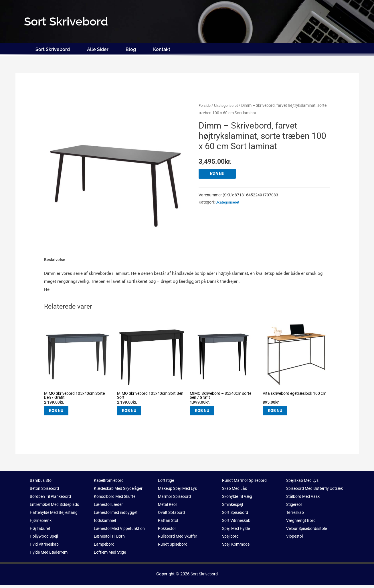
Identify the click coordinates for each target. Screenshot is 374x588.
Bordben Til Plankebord (52, 499)
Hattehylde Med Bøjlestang (56, 515)
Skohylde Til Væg (239, 499)
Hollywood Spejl (45, 539)
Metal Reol (168, 507)
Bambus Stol (42, 483)
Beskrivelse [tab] (56, 260)
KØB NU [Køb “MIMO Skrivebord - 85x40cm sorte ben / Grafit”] (209, 412)
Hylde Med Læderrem (50, 555)
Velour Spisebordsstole (309, 539)
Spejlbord (231, 539)
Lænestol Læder (109, 507)
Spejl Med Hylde (238, 531)
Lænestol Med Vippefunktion (121, 531)
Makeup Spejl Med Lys (179, 491)
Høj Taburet (41, 531)
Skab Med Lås (236, 491)
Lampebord (105, 547)
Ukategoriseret (228, 105)
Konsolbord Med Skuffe (116, 499)
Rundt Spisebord (174, 547)
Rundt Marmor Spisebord (246, 483)
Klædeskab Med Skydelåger (120, 491)
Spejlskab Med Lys (304, 483)
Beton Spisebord (45, 491)
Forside (205, 105)
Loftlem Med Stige (111, 555)
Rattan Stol (169, 523)
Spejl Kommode (237, 547)
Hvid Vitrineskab (45, 547)
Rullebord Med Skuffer (179, 539)
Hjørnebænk (41, 523)
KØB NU (218, 174)
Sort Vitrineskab (238, 523)
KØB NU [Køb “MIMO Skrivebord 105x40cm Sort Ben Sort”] (136, 412)
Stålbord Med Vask (304, 507)
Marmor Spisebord (176, 499)
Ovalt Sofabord (172, 515)
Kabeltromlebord (110, 483)
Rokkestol (168, 531)
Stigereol (295, 515)
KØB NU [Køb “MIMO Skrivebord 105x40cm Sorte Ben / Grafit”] (63, 412)
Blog (131, 49)
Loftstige (167, 483)
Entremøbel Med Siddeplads (57, 507)
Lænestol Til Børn (111, 539)
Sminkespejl (234, 507)
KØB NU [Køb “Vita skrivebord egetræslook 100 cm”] (282, 412)
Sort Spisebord (236, 515)
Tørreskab (296, 523)
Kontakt (162, 49)
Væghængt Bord (302, 531)
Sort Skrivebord (53, 49)
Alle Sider (98, 49)
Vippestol (295, 547)
